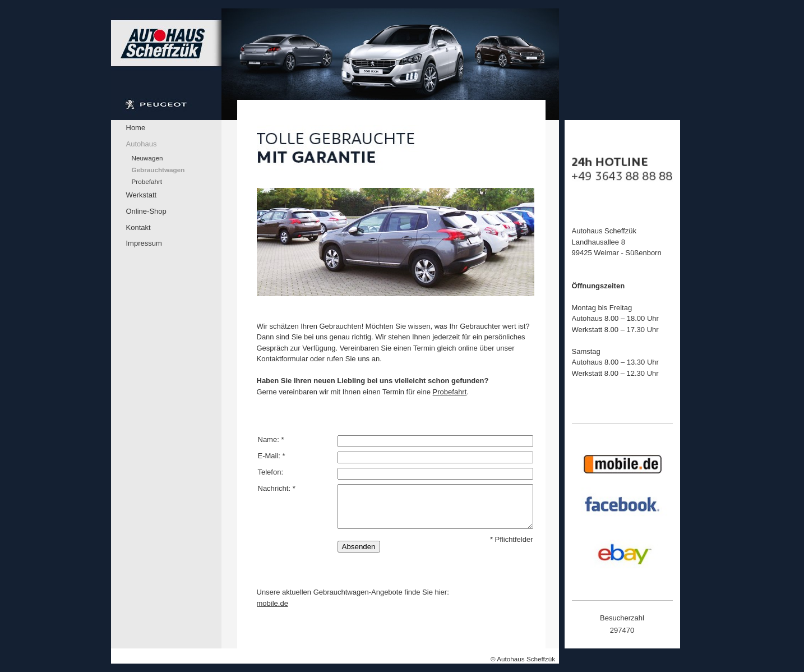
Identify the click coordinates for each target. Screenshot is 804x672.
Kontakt (138, 227)
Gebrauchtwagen (158, 170)
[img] (335, 64)
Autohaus (142, 144)
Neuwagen (147, 158)
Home (136, 128)
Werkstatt (142, 195)
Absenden (359, 547)
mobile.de (272, 603)
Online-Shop (146, 211)
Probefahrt (147, 181)
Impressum (144, 243)
